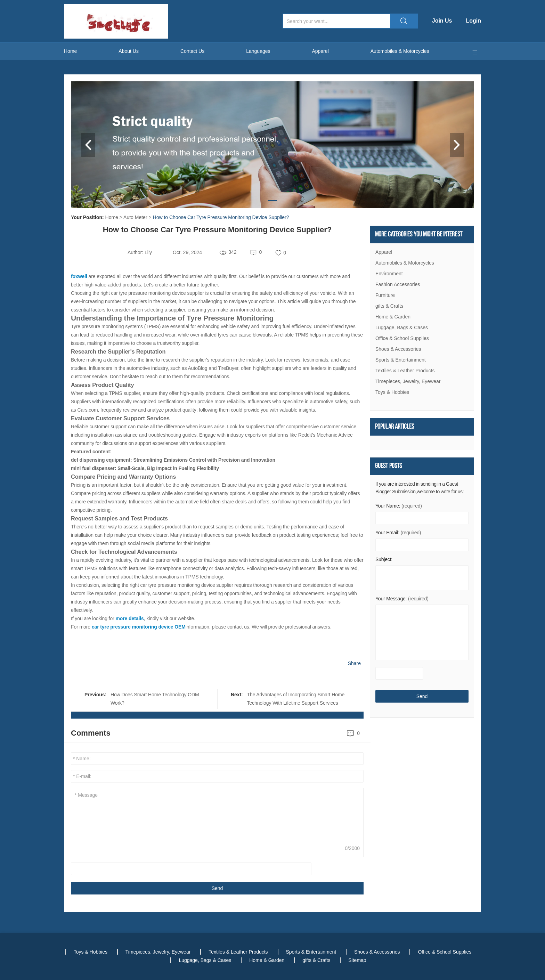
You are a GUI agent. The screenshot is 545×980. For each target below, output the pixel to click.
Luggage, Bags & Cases (402, 327)
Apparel (320, 51)
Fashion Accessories (398, 284)
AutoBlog (197, 368)
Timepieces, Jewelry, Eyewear (408, 381)
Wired (351, 568)
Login (473, 21)
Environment (389, 274)
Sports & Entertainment (401, 360)
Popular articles (395, 427)
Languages (258, 51)
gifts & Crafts (389, 306)
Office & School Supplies (402, 338)
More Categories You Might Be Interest (419, 235)
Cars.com (87, 410)
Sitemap (357, 960)
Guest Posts (388, 466)
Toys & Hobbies (392, 392)
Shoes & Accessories (398, 349)
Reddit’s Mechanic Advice (326, 435)
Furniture (385, 295)
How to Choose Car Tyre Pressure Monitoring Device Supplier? (221, 217)
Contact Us (192, 51)
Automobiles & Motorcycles (400, 51)
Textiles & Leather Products (405, 371)
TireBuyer (228, 368)
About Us (129, 51)
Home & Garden (393, 317)
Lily (148, 252)
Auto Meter (135, 217)
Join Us (442, 21)
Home (70, 51)
